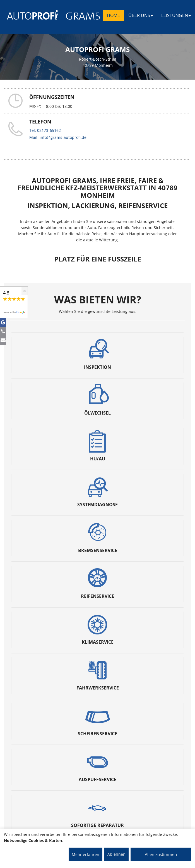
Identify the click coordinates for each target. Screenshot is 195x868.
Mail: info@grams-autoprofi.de (58, 137)
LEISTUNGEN (176, 15)
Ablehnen (116, 854)
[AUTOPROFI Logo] (29, 15)
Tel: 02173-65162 (45, 130)
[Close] (25, 291)
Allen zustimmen (161, 854)
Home (113, 15)
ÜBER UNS (141, 15)
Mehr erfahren (86, 854)
